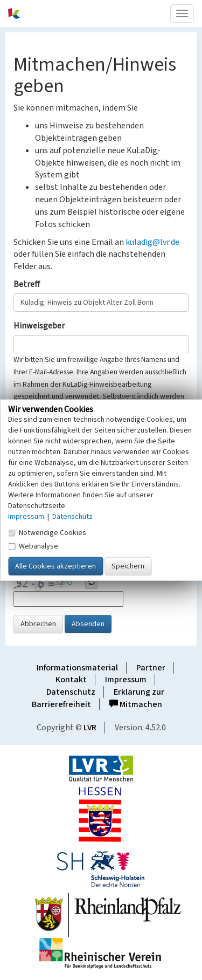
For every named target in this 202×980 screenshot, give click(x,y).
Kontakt (71, 680)
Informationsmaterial (77, 668)
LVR (90, 728)
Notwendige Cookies (47, 533)
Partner (151, 668)
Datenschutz (71, 692)
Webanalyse (33, 546)
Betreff (27, 284)
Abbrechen (38, 624)
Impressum (126, 680)
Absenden (88, 624)
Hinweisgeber (39, 326)
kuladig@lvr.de (152, 242)
